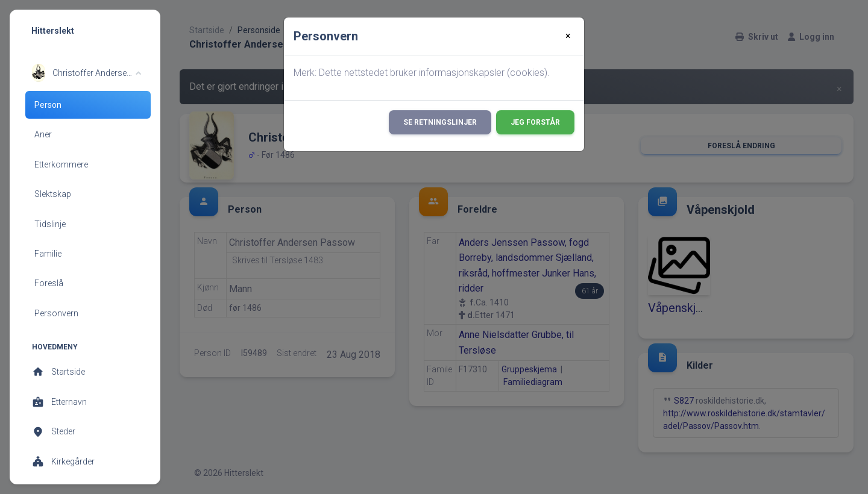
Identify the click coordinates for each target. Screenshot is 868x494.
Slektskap (53, 194)
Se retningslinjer (440, 122)
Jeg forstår (535, 122)
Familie (48, 254)
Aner (43, 134)
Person (48, 105)
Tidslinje (50, 224)
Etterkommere (61, 164)
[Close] (568, 36)
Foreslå (49, 283)
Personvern (56, 313)
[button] (86, 73)
